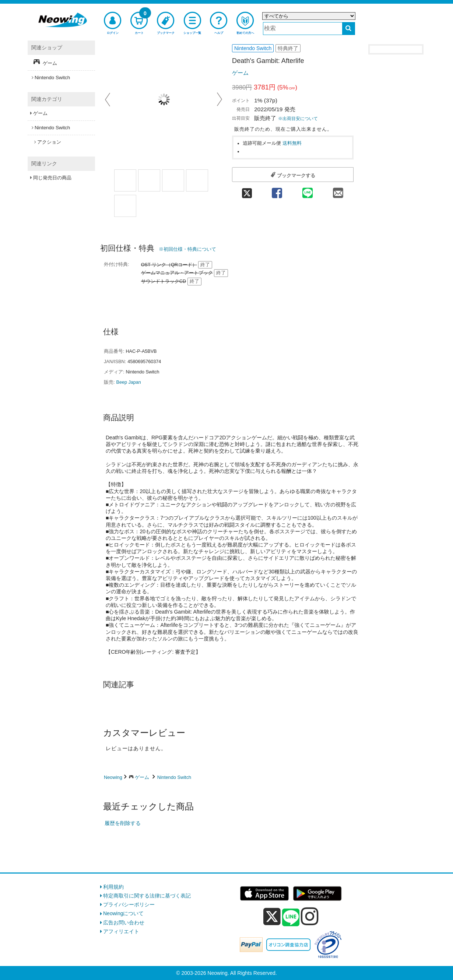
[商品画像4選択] (125, 206)
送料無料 (292, 143)
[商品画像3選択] (197, 180)
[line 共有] (308, 191)
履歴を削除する (123, 823)
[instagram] (310, 916)
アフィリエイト (121, 931)
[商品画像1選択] (125, 180)
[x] (272, 917)
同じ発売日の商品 (52, 178)
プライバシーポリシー (129, 905)
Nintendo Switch (174, 777)
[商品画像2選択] (173, 180)
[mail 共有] (338, 191)
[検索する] (349, 29)
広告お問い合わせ (124, 923)
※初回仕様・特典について (187, 249)
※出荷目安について (298, 119)
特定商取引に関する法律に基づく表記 (147, 896)
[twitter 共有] (247, 191)
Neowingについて (123, 913)
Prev (108, 99)
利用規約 (113, 887)
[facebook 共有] (277, 191)
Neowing (113, 777)
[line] (291, 918)
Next (220, 99)
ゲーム (240, 73)
